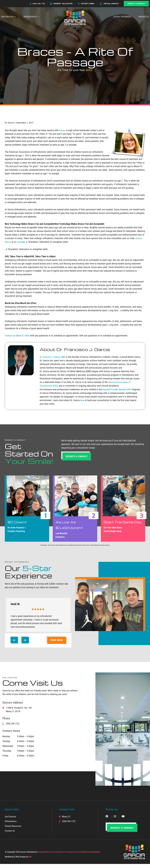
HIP (30, 861)
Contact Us (144, 17)
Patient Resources (122, 17)
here (83, 404)
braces (62, 130)
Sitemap (41, 856)
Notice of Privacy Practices (71, 856)
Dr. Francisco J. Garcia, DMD (53, 357)
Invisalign (22, 242)
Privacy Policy (52, 856)
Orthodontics (32, 17)
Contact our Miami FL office (18, 336)
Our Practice (9, 17)
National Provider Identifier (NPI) (118, 389)
